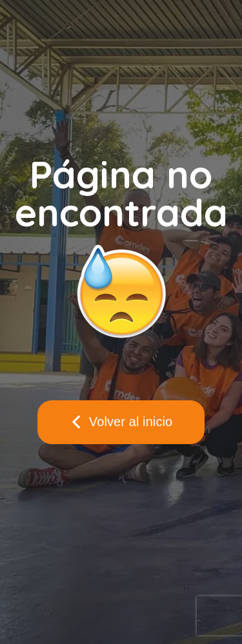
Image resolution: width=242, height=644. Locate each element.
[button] (121, 422)
